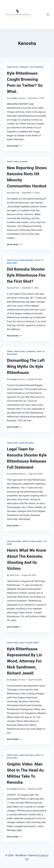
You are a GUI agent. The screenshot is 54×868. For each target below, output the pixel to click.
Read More (14, 146)
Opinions (24, 67)
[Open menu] (48, 14)
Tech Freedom (36, 67)
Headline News (27, 260)
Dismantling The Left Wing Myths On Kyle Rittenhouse (26, 367)
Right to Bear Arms (32, 541)
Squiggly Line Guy (17, 98)
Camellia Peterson (17, 474)
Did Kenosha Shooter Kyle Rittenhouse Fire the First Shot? (26, 275)
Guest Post (14, 193)
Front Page (12, 67)
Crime (10, 352)
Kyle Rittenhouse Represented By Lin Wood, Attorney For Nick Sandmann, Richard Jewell (24, 661)
